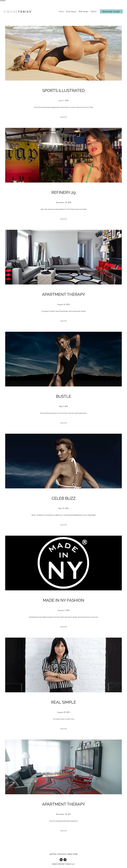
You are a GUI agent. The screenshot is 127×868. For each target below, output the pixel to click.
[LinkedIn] (61, 860)
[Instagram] (65, 860)
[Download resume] (111, 11)
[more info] (63, 117)
